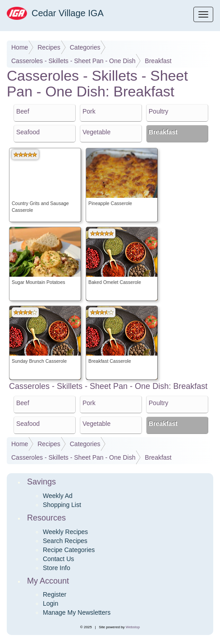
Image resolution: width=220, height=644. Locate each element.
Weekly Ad (58, 496)
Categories (85, 47)
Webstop (133, 627)
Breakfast (158, 61)
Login (50, 603)
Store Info (57, 568)
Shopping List (62, 505)
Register (55, 594)
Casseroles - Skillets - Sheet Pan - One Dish (73, 61)
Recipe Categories (69, 550)
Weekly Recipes (65, 532)
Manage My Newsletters (77, 612)
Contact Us (58, 559)
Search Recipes (65, 541)
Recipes (49, 47)
